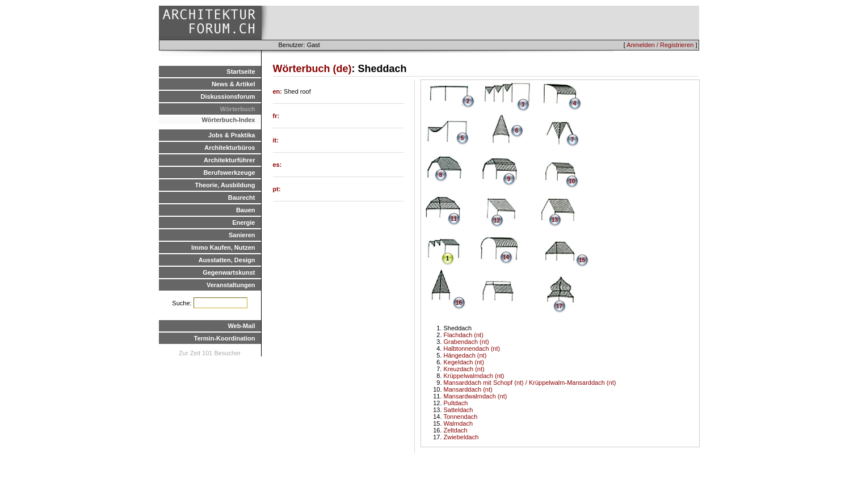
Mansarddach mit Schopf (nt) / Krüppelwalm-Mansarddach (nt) (530, 383)
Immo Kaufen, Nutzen (223, 247)
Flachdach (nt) (464, 335)
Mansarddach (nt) (468, 389)
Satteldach (459, 410)
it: (276, 140)
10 (572, 181)
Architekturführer (229, 160)
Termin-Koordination (225, 338)
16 (459, 303)
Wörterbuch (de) (312, 69)
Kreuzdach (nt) (464, 369)
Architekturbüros (230, 148)
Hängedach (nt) (465, 355)
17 (559, 306)
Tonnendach (461, 417)
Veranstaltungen (231, 285)
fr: (276, 116)
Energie (243, 222)
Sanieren (242, 235)
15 (582, 260)
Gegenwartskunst (229, 272)
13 (555, 220)
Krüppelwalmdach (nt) (474, 376)
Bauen (246, 210)
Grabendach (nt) (466, 342)
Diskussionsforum (228, 96)
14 (506, 257)
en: (279, 91)
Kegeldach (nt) (464, 362)
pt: (277, 189)
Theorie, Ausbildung (225, 185)
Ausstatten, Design (227, 260)
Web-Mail (241, 326)
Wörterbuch (238, 109)
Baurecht (242, 198)
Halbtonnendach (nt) (472, 348)
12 (497, 220)
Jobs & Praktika (232, 135)
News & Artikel (234, 84)
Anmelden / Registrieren (660, 45)
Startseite (241, 72)
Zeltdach (456, 430)
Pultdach (456, 403)
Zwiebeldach (461, 437)
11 (454, 219)
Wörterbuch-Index (228, 120)
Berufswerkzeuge (229, 173)
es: (277, 165)
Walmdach (459, 423)
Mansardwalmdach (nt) (476, 396)
